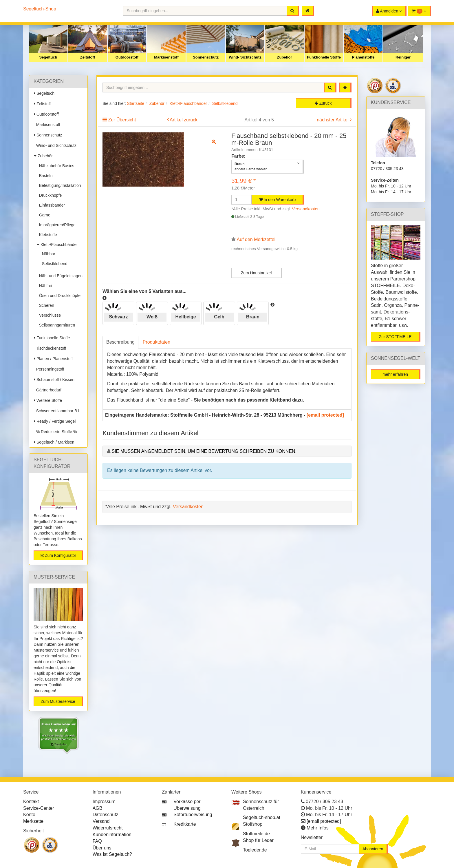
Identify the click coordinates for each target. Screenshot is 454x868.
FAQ (97, 841)
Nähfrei (44, 286)
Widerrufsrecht (108, 828)
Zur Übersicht (122, 120)
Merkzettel (34, 821)
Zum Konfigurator (58, 555)
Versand (101, 821)
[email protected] (325, 415)
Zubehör (285, 57)
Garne (44, 215)
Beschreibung (120, 342)
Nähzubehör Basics (55, 166)
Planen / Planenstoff (53, 359)
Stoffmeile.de (256, 834)
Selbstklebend (54, 264)
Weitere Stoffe (48, 400)
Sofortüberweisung (193, 815)
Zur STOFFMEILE (395, 337)
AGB (98, 808)
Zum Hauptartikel (256, 273)
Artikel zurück (184, 120)
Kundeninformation (112, 835)
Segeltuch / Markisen (54, 442)
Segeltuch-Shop (40, 9)
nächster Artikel (333, 120)
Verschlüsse (49, 315)
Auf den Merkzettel (256, 239)
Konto (29, 815)
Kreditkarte (185, 824)
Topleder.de (255, 850)
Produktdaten (156, 342)
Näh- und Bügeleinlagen (60, 276)
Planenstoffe (363, 57)
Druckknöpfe (49, 195)
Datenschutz (106, 815)
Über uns (102, 848)
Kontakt (31, 802)
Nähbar (47, 254)
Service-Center (39, 808)
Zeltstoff (88, 57)
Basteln (45, 176)
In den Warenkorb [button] (277, 200)
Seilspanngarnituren (56, 325)
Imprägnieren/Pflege (56, 225)
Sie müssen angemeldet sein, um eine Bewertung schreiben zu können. (204, 451)
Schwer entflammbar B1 (57, 411)
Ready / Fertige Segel (55, 421)
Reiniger (403, 57)
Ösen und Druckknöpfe (59, 296)
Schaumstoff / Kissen (54, 380)
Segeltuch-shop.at (262, 817)
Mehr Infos (318, 828)
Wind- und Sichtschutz (55, 145)
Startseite (136, 103)
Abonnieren (373, 849)
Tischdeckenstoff (50, 348)
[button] (419, 11)
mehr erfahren (395, 374)
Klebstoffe (47, 235)
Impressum (104, 802)
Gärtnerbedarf (48, 390)
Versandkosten (306, 209)
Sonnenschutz (206, 57)
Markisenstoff (166, 57)
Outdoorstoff (127, 57)
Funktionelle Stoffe (324, 57)
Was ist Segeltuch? (112, 854)
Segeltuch (48, 57)
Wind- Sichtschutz (245, 57)
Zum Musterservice (58, 701)
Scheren (45, 305)
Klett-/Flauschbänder (57, 245)
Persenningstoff (49, 369)
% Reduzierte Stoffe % (55, 432)
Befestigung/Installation (59, 185)
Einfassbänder (51, 205)
